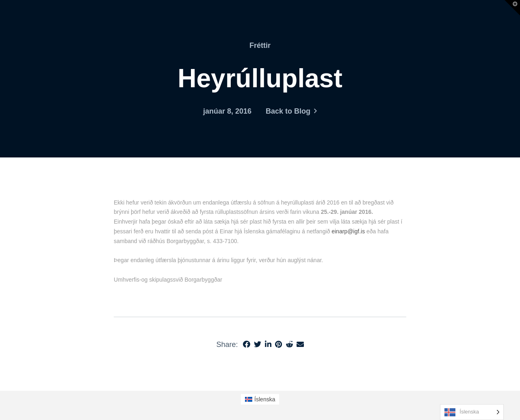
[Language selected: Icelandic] (472, 412)
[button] (512, 8)
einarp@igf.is (348, 231)
